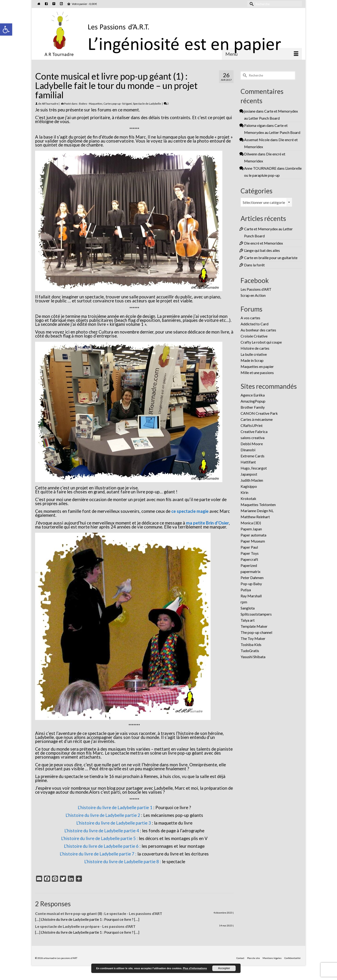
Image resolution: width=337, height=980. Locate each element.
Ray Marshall (251, 596)
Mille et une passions (257, 373)
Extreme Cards (253, 456)
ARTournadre (50, 104)
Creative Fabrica (254, 431)
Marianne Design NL (257, 511)
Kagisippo (249, 486)
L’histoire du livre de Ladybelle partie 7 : (98, 854)
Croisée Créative (254, 336)
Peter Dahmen (252, 578)
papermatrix (251, 571)
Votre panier (82, 4)
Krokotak (248, 498)
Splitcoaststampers (256, 614)
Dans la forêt (254, 265)
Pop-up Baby (251, 584)
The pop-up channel (256, 632)
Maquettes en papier (257, 366)
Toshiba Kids (251, 644)
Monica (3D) (251, 523)
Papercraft (249, 559)
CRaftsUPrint (252, 425)
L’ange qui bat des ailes (262, 250)
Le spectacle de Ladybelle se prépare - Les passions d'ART (85, 926)
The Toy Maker (253, 638)
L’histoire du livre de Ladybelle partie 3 (114, 823)
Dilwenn (251, 154)
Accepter (224, 968)
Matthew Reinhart (255, 517)
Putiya (246, 590)
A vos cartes (250, 318)
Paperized (249, 565)
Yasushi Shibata (253, 657)
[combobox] (266, 202)
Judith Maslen (252, 480)
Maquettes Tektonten (258, 505)
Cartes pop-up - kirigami (118, 104)
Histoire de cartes (255, 348)
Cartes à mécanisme (257, 419)
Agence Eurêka (253, 395)
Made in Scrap (252, 360)
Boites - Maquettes (91, 104)
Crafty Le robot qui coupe (261, 342)
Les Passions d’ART (256, 289)
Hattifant (248, 462)
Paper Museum (253, 541)
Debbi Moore (252, 444)
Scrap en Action (253, 295)
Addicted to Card (255, 324)
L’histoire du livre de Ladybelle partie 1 (115, 807)
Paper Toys (250, 553)
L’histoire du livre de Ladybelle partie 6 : (102, 846)
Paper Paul (249, 547)
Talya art (248, 620)
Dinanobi (248, 450)
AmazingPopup (253, 401)
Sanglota (248, 608)
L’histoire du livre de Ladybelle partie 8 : (123, 862)
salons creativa (253, 438)
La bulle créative (254, 354)
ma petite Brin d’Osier (207, 523)
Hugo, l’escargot (254, 468)
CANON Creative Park (259, 413)
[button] (6, 29)
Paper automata (253, 535)
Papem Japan (251, 529)
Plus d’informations (195, 968)
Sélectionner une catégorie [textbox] (264, 202)
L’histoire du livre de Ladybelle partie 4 (102, 831)
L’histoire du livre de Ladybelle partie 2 (103, 815)
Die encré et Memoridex (264, 243)
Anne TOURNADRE (260, 168)
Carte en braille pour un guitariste (271, 258)
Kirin (244, 492)
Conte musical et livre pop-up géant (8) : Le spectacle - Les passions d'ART (99, 913)
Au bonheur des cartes (258, 330)
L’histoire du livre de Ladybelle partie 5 (99, 838)
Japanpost (249, 474)
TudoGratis (250, 651)
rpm (244, 602)
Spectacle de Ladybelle (147, 104)
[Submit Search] (251, 4)
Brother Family (253, 407)
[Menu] (262, 54)
